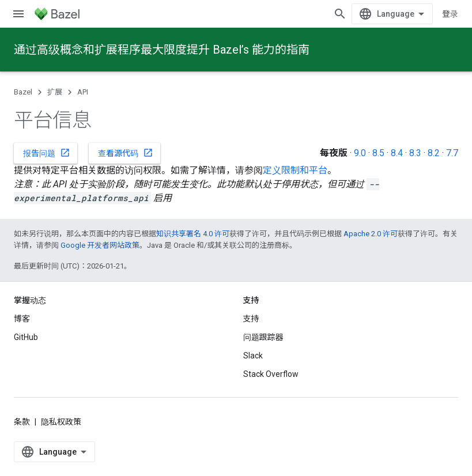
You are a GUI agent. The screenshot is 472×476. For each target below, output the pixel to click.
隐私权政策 (61, 422)
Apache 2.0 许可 (371, 234)
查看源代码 (126, 153)
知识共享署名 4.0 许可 (193, 234)
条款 (22, 422)
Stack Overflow (271, 374)
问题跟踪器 (263, 337)
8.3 (415, 153)
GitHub (26, 337)
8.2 (434, 153)
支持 (251, 319)
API (83, 92)
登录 (450, 14)
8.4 (397, 153)
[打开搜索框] (340, 14)
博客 (22, 319)
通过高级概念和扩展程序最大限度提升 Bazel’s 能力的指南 (162, 50)
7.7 (452, 153)
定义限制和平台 (295, 170)
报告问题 (47, 153)
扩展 (55, 92)
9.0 (360, 153)
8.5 (378, 153)
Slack (253, 356)
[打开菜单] (18, 14)
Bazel (23, 92)
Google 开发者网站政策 (100, 245)
